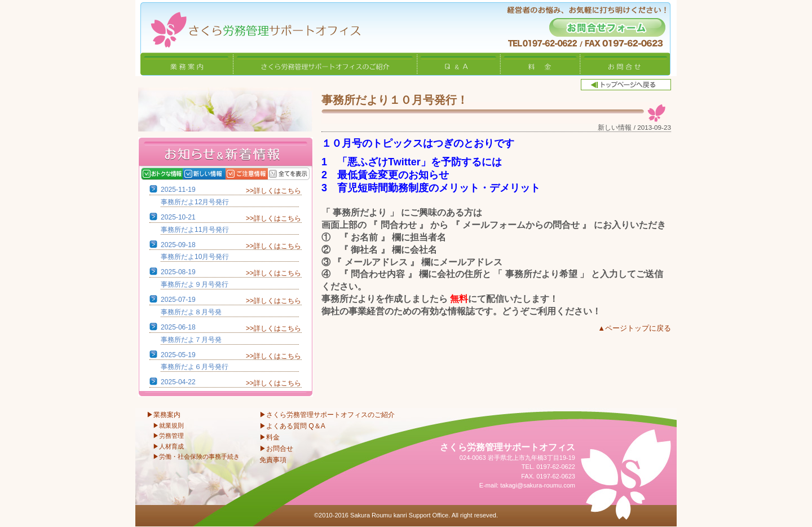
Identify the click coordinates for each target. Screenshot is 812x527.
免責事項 (273, 460)
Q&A (459, 64)
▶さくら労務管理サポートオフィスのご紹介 (327, 415)
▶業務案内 (164, 415)
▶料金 (270, 437)
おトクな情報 (173, 174)
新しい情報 (216, 174)
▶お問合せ (276, 449)
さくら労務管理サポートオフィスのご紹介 (325, 64)
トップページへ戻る (626, 85)
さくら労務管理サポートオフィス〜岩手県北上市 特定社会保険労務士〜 (248, 26)
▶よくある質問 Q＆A (292, 426)
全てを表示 (300, 174)
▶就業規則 (168, 425)
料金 (540, 64)
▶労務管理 (168, 436)
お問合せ (625, 64)
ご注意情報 (258, 174)
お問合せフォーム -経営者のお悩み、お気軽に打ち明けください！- (607, 27)
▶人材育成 (168, 446)
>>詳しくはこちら (273, 191)
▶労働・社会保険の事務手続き (196, 456)
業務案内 (187, 64)
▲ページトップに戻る (634, 328)
